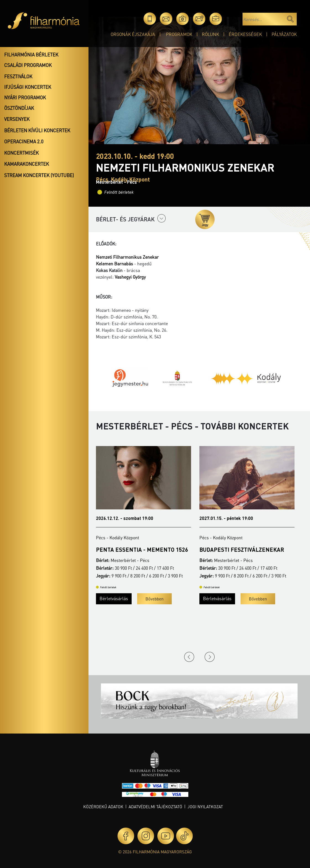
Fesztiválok (18, 76)
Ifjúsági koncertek (28, 87)
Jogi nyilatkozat (205, 807)
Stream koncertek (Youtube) (39, 175)
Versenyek (17, 119)
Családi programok (28, 65)
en (232, 19)
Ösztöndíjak (19, 108)
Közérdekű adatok (103, 807)
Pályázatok (284, 34)
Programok (179, 34)
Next (210, 657)
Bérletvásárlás (114, 598)
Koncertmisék (21, 153)
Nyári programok (25, 97)
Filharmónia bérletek (31, 55)
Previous (189, 657)
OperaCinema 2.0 (24, 141)
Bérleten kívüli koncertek (37, 130)
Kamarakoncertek (27, 164)
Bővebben (154, 599)
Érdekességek (245, 34)
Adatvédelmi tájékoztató (155, 807)
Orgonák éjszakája (133, 34)
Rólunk (210, 34)
